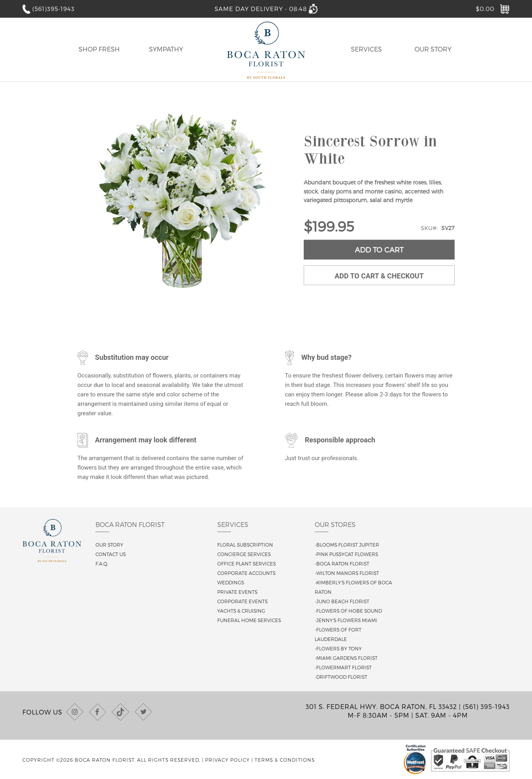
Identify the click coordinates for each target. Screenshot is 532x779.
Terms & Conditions (285, 760)
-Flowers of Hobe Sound (348, 611)
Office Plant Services (247, 564)
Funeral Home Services (249, 620)
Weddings (231, 582)
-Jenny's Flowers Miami (346, 620)
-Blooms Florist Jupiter (347, 545)
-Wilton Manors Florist (347, 573)
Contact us (111, 554)
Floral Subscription (245, 545)
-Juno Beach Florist (342, 601)
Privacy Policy (227, 760)
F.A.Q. (102, 564)
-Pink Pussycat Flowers (346, 554)
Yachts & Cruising (241, 611)
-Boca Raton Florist (342, 564)
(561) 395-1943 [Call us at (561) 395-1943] (486, 706)
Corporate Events (242, 601)
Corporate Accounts (246, 573)
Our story (109, 545)
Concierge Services (244, 554)
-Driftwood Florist (341, 677)
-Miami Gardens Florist (346, 658)
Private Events (237, 592)
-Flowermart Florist (343, 667)
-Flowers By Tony (338, 648)
